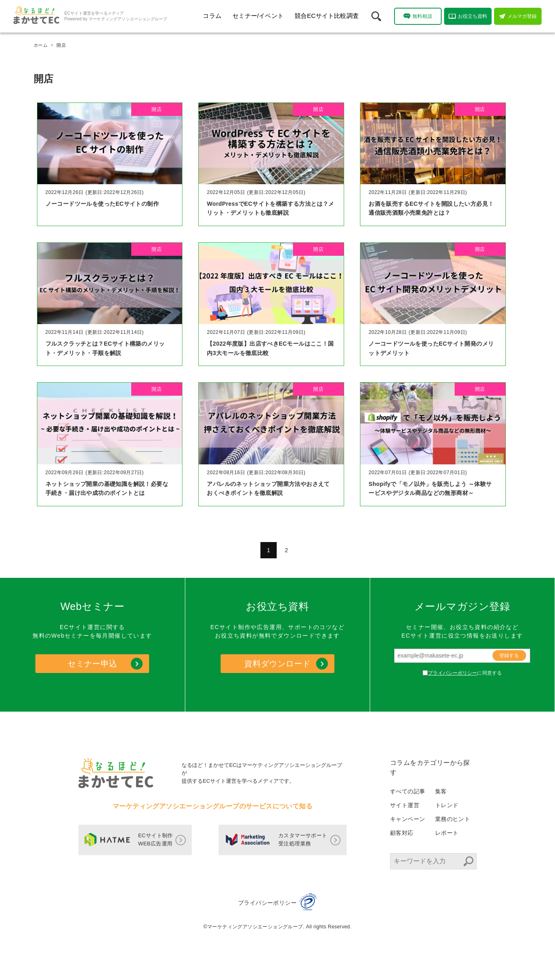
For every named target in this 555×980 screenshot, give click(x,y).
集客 (441, 791)
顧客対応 (402, 833)
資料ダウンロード (277, 664)
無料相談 (418, 16)
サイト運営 (405, 805)
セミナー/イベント (258, 16)
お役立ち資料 (468, 16)
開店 (157, 109)
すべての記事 (408, 791)
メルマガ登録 (518, 16)
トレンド (447, 805)
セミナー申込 (92, 664)
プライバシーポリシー (452, 673)
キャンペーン (408, 819)
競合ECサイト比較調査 (327, 16)
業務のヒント (453, 819)
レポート (447, 833)
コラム (212, 16)
